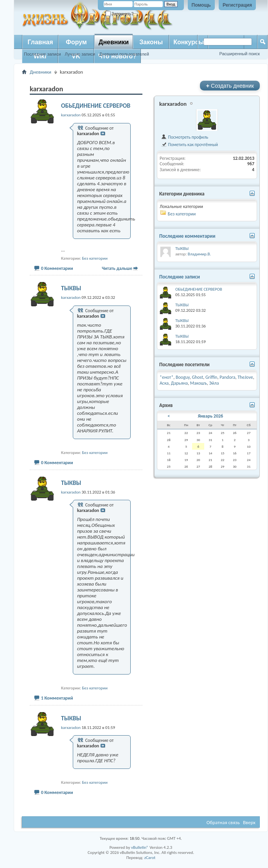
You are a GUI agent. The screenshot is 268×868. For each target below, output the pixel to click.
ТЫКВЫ (71, 288)
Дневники (114, 42)
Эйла (214, 383)
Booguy (183, 377)
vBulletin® (140, 847)
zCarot (150, 858)
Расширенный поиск (239, 54)
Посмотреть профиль (184, 137)
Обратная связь (223, 822)
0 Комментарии (57, 268)
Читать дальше (117, 268)
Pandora (227, 377)
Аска (164, 383)
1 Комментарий (57, 698)
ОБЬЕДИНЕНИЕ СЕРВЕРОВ (96, 106)
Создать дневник (230, 86)
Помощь (201, 5)
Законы (151, 42)
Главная (40, 42)
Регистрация (237, 5)
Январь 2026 (210, 416)
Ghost (197, 377)
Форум (76, 42)
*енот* (166, 377)
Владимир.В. (200, 254)
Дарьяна (179, 383)
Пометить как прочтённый (189, 145)
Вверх (249, 822)
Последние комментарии (187, 236)
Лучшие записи (80, 54)
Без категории (95, 258)
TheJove (245, 377)
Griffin (211, 377)
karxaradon (173, 104)
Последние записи (42, 54)
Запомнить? (120, 14)
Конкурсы (189, 42)
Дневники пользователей (124, 54)
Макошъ (199, 383)
